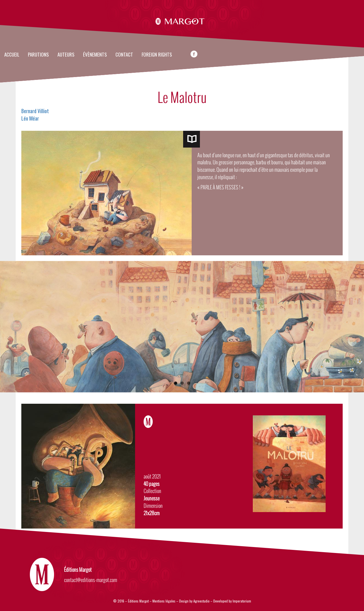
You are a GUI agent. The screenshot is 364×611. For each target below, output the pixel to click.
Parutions (38, 55)
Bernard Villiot (35, 111)
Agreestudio (202, 601)
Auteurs (66, 55)
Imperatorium (242, 601)
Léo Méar (30, 118)
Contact (124, 55)
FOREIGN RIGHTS (157, 55)
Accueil (12, 55)
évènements (95, 55)
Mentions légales (164, 601)
